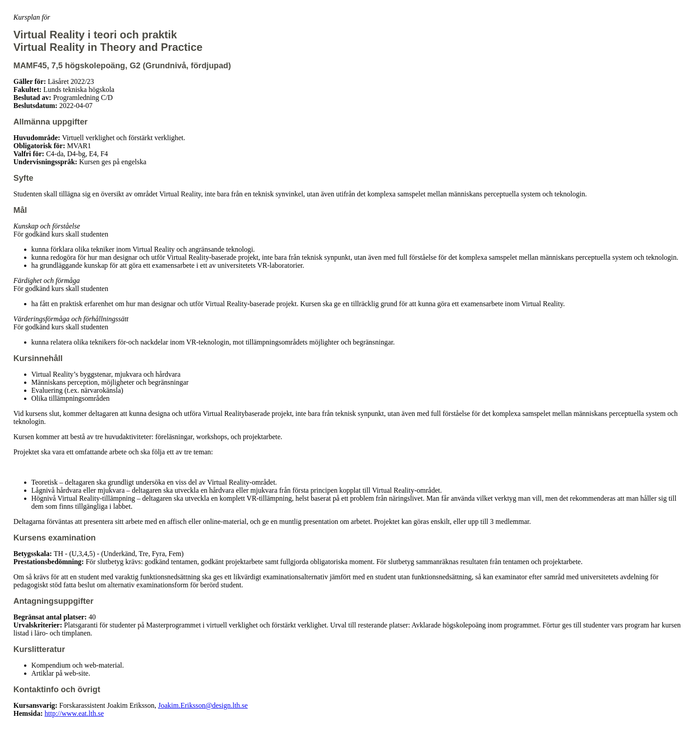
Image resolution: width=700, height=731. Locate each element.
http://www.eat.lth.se (74, 713)
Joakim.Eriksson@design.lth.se (203, 705)
